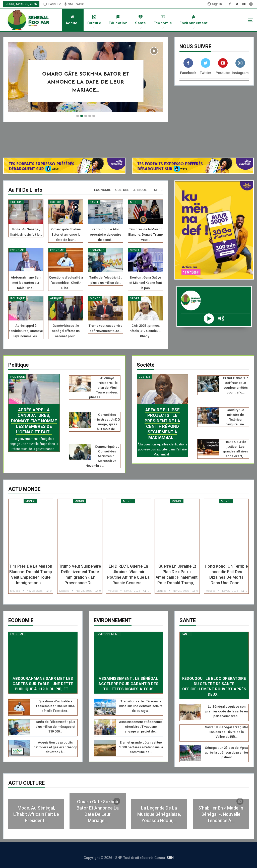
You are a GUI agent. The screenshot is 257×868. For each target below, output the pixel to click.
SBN (170, 858)
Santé (146, 20)
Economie (168, 20)
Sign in (215, 4)
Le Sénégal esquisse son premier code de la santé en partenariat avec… (227, 711)
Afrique (56, 298)
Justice (144, 377)
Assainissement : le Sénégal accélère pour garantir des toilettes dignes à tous (128, 684)
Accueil (78, 20)
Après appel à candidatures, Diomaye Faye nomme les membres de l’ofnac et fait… (34, 421)
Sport (135, 250)
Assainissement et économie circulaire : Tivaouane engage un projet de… (141, 727)
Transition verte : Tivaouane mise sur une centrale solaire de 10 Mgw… (141, 706)
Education (123, 20)
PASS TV (52, 4)
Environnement (199, 20)
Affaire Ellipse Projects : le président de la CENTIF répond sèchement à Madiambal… (162, 424)
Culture (99, 20)
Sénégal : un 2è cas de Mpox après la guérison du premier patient (227, 752)
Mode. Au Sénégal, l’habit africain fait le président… (36, 814)
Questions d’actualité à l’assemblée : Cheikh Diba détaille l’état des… (55, 706)
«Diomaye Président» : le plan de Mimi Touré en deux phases (104, 388)
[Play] (209, 321)
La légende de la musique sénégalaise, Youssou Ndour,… (159, 814)
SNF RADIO (74, 4)
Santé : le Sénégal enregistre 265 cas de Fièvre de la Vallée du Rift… (227, 732)
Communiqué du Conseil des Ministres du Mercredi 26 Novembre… (102, 456)
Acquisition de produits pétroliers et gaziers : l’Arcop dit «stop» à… (55, 747)
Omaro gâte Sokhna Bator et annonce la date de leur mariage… (86, 82)
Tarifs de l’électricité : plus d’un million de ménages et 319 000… (55, 727)
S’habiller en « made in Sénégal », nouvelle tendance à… (221, 814)
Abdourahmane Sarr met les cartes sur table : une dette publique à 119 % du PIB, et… (43, 684)
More (225, 20)
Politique (17, 298)
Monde (135, 202)
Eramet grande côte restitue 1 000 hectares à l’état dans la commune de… (141, 747)
